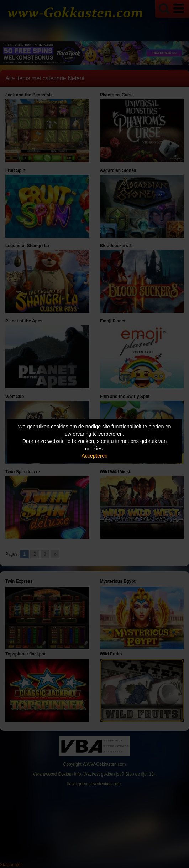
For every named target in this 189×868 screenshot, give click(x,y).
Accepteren (94, 456)
